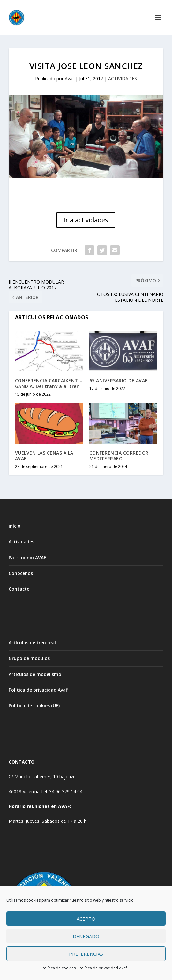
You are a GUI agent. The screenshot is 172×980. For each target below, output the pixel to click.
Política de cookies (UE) (34, 706)
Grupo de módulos (29, 658)
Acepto (86, 919)
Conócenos (21, 573)
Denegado (86, 936)
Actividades (21, 542)
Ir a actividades (86, 220)
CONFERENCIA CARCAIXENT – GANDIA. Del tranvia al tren (49, 383)
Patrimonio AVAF (27, 558)
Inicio (15, 526)
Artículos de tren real (32, 643)
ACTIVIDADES (123, 78)
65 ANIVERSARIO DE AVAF (118, 381)
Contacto (19, 589)
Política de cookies (59, 968)
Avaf (69, 78)
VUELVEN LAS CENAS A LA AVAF (44, 456)
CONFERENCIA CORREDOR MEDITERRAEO (119, 456)
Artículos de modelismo (35, 674)
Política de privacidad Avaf (103, 968)
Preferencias (86, 954)
